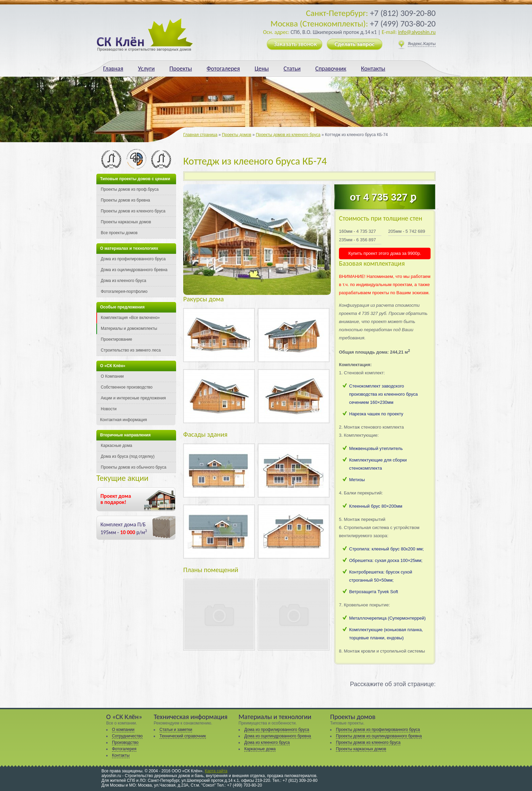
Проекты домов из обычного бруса (134, 467)
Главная (113, 69)
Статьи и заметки (176, 730)
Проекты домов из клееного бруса (288, 135)
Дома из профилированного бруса (133, 259)
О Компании (112, 376)
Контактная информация (123, 420)
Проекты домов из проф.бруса (130, 189)
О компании (123, 730)
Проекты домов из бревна (125, 200)
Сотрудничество (127, 736)
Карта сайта (216, 771)
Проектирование (117, 339)
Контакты (373, 69)
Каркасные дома (116, 446)
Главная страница (200, 135)
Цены (262, 69)
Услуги (146, 69)
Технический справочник (183, 736)
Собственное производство (127, 387)
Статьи (292, 69)
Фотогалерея (223, 69)
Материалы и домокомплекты (129, 328)
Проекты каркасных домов (126, 222)
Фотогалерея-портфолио (124, 291)
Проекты (180, 69)
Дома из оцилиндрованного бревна (134, 270)
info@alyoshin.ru (417, 32)
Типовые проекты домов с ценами (135, 179)
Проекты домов (236, 135)
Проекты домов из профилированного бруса (378, 730)
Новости (109, 409)
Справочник (331, 69)
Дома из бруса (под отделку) (128, 456)
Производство (125, 742)
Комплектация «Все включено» (130, 318)
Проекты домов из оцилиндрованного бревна (379, 736)
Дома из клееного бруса (123, 281)
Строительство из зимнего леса (131, 350)
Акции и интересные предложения (133, 398)
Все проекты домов (119, 233)
